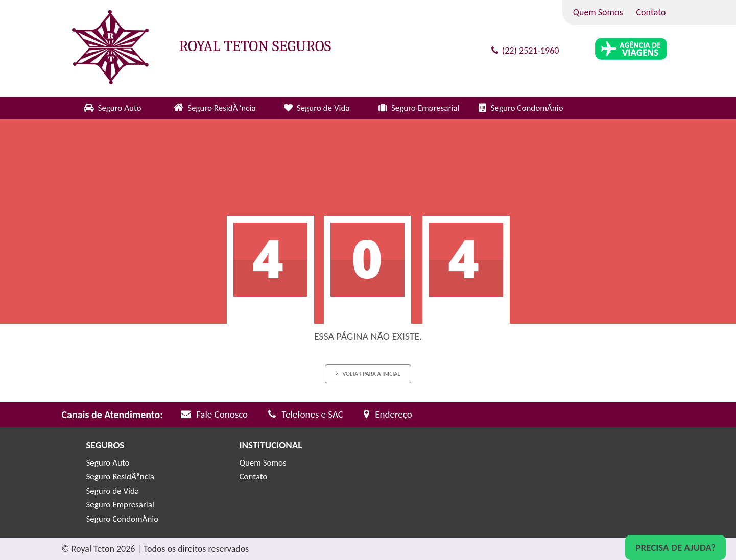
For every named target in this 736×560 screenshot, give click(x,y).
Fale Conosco (214, 414)
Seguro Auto (119, 108)
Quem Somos (598, 12)
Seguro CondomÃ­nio (527, 108)
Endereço (388, 414)
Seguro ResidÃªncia (221, 108)
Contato (651, 12)
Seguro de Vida (323, 108)
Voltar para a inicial (368, 373)
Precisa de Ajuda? (675, 547)
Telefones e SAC (306, 414)
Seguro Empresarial (425, 108)
